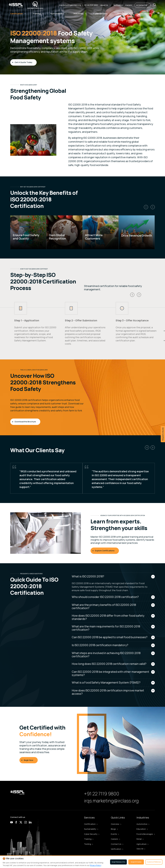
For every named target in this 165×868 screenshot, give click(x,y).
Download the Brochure (25, 422)
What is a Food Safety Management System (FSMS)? (106, 683)
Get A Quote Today (23, 62)
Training (89, 839)
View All (141, 849)
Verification (117, 849)
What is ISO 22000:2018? (88, 576)
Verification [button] (118, 5)
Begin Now (29, 760)
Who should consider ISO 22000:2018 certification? (105, 597)
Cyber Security (92, 834)
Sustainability (91, 829)
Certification (91, 824)
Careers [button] (129, 5)
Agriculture (142, 844)
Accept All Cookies (136, 862)
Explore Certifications (105, 551)
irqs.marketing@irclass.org (70, 5)
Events (115, 834)
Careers (115, 839)
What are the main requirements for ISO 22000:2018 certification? (106, 628)
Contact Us (143, 5)
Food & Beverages (146, 834)
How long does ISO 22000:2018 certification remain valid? (109, 664)
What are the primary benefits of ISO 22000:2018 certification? (104, 606)
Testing (88, 844)
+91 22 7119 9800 (91, 5)
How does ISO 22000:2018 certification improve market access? (108, 692)
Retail (140, 839)
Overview (116, 824)
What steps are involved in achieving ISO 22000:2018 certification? (106, 655)
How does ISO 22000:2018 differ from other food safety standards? (108, 617)
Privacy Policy (95, 865)
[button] (106, 5)
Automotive (143, 824)
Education (142, 829)
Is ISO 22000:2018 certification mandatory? (100, 645)
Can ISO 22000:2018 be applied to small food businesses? (110, 637)
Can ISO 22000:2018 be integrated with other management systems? (110, 673)
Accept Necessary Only (118, 862)
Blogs (114, 829)
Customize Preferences (154, 862)
